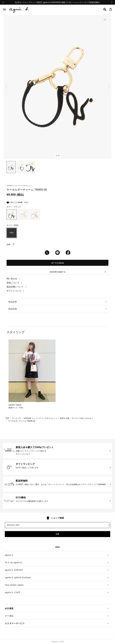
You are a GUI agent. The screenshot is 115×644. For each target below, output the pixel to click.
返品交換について (16, 287)
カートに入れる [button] (57, 263)
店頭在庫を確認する (78, 272)
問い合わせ (13, 279)
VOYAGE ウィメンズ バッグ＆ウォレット (40, 418)
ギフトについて (15, 291)
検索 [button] (57, 534)
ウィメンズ (16, 418)
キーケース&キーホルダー (83, 418)
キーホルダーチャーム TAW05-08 (22, 421)
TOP (7, 418)
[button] (105, 9)
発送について (14, 283)
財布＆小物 (65, 418)
